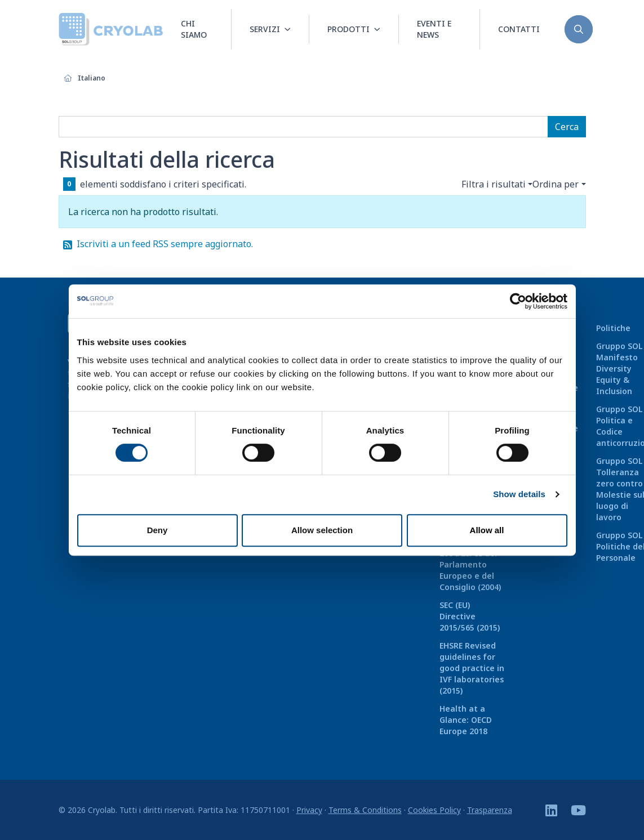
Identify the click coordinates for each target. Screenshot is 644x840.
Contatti (519, 29)
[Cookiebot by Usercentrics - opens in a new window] (518, 301)
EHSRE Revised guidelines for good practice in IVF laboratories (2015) (472, 668)
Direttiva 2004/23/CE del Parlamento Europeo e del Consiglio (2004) (470, 564)
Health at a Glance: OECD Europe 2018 (466, 720)
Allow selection (322, 530)
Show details (519, 494)
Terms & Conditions (365, 810)
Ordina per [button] (556, 184)
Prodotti (348, 29)
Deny (157, 530)
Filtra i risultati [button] (494, 184)
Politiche (613, 328)
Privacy (309, 810)
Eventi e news (434, 29)
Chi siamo (194, 29)
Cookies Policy (434, 810)
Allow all (487, 530)
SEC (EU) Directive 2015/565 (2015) (470, 616)
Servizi (265, 29)
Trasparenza (490, 810)
